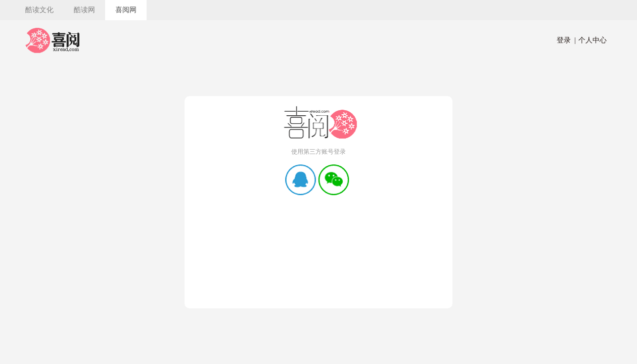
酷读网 (84, 10)
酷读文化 (39, 10)
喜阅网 (126, 10)
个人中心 (591, 40)
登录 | (566, 40)
